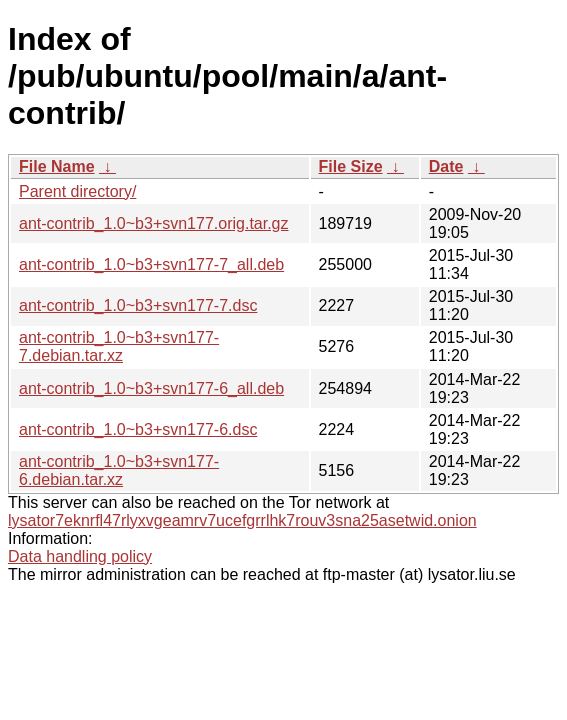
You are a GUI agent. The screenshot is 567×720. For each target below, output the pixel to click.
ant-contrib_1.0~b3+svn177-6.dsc (138, 429)
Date (446, 166)
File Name (57, 166)
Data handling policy (80, 556)
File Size (351, 166)
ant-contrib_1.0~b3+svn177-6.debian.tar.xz (119, 470)
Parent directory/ (77, 191)
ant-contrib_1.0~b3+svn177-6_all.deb (151, 388)
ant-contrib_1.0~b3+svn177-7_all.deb (151, 264)
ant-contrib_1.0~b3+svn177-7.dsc (138, 305)
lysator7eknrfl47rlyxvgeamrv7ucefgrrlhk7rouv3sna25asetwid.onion (242, 520)
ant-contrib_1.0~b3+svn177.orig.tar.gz (154, 223)
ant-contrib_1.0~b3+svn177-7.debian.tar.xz (119, 346)
